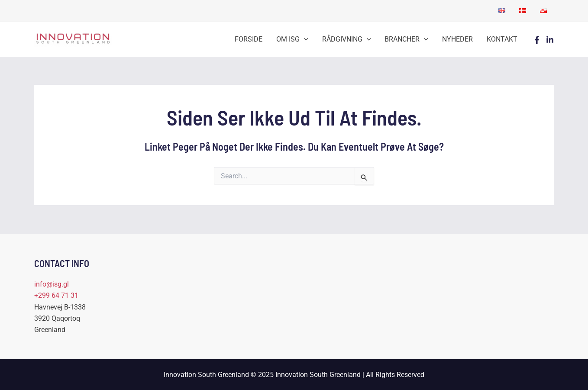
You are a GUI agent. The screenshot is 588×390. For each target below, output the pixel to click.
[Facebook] (537, 40)
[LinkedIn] (550, 40)
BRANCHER (406, 39)
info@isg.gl (52, 284)
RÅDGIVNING (347, 39)
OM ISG (292, 39)
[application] (304, 39)
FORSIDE (249, 39)
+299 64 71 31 (56, 295)
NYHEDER (457, 39)
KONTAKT (502, 39)
